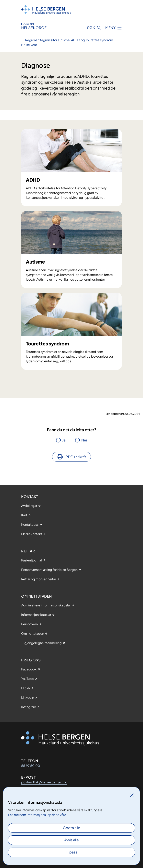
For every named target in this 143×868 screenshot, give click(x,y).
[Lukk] (132, 795)
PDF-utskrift (76, 457)
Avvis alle (71, 840)
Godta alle (71, 828)
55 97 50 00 (31, 766)
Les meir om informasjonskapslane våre (37, 815)
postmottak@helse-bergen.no (44, 782)
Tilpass (72, 852)
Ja (64, 440)
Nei (84, 440)
